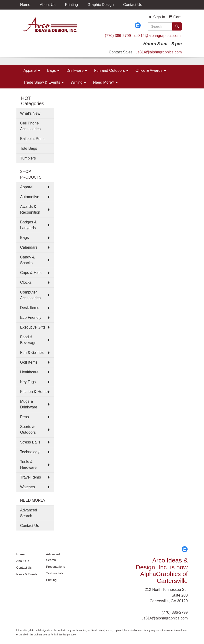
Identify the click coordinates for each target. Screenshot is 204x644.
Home (25, 5)
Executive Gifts (33, 327)
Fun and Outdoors (111, 70)
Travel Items (31, 477)
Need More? (105, 82)
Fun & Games (32, 353)
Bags (53, 70)
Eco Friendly (31, 317)
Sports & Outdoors (28, 430)
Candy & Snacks (27, 260)
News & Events (27, 574)
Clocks (26, 282)
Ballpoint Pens (32, 139)
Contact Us (133, 5)
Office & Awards (151, 70)
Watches (28, 487)
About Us (48, 5)
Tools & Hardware (28, 465)
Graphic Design (100, 5)
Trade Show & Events (44, 82)
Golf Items (29, 362)
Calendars (29, 247)
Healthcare (29, 372)
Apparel (32, 70)
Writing (78, 82)
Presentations (56, 567)
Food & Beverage (28, 340)
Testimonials (55, 573)
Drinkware (77, 70)
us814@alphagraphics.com (157, 36)
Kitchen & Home (34, 392)
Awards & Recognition (30, 209)
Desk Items (30, 308)
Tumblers (28, 158)
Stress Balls (30, 442)
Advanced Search (29, 513)
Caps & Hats (31, 273)
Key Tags (28, 382)
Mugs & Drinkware (29, 404)
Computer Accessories (30, 295)
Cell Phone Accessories (30, 126)
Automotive (30, 197)
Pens (25, 417)
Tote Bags (29, 148)
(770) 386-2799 (118, 36)
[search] (177, 26)
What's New (30, 113)
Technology (30, 452)
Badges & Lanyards (28, 225)
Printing (71, 5)
